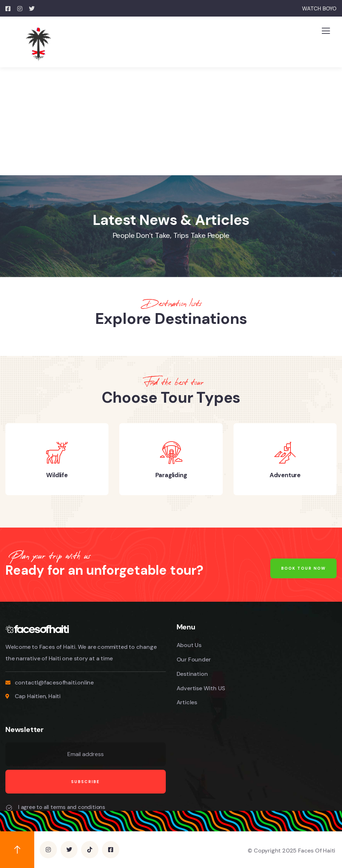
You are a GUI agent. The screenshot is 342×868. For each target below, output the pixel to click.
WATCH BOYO (319, 9)
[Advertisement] (171, 121)
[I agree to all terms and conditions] (9, 808)
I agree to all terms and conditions (62, 807)
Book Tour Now (303, 568)
